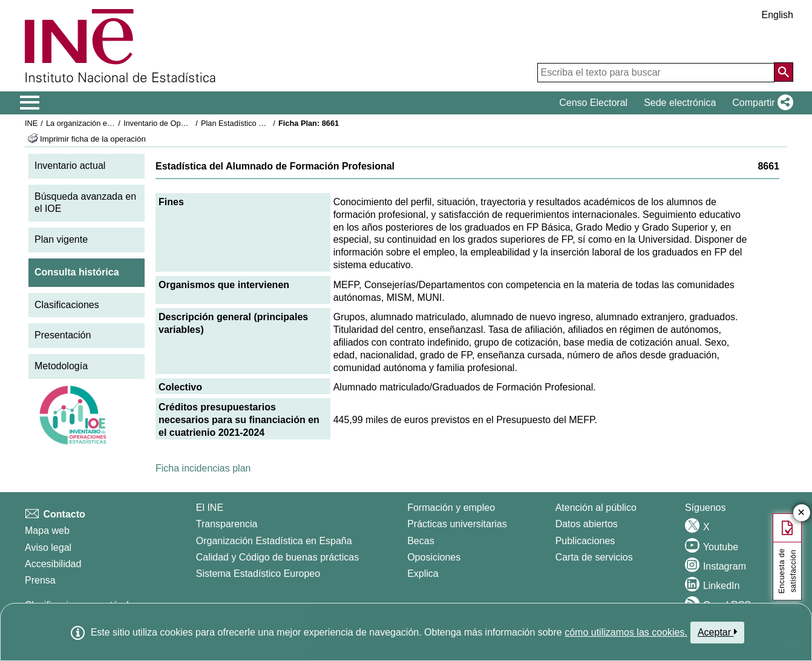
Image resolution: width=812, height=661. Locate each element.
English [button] (778, 15)
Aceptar (717, 632)
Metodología (61, 366)
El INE (210, 508)
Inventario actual (70, 166)
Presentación (63, 335)
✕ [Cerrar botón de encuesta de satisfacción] (801, 513)
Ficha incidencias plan (203, 468)
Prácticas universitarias (457, 524)
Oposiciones (434, 557)
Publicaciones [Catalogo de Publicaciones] (585, 541)
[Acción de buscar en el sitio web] (784, 72)
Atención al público (596, 508)
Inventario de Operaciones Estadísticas (191, 123)
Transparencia (227, 524)
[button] (760, 103)
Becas (421, 541)
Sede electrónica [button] (680, 103)
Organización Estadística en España (274, 541)
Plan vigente (61, 239)
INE (31, 123)
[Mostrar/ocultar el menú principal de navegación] (30, 103)
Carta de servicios (594, 557)
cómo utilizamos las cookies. (626, 632)
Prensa (40, 580)
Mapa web (47, 531)
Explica (423, 574)
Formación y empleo (451, 508)
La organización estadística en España (113, 123)
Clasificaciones (67, 305)
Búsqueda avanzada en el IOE (85, 203)
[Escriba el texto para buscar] (656, 73)
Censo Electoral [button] (593, 103)
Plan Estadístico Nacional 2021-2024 (264, 123)
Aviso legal (48, 548)
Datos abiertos (587, 524)
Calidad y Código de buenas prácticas (278, 557)
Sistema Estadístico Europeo (258, 574)
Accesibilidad (53, 564)
